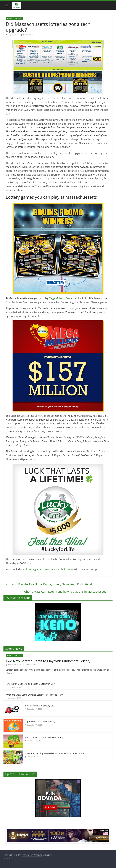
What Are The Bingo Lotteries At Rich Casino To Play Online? (55, 753)
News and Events (14, 19)
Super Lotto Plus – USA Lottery (40, 722)
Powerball (71, 298)
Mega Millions (57, 298)
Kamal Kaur (28, 35)
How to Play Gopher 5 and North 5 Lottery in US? (30, 684)
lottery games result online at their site (49, 569)
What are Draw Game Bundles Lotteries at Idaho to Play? (34, 695)
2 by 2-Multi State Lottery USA (40, 706)
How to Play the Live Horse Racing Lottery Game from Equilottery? (49, 584)
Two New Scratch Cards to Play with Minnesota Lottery (48, 661)
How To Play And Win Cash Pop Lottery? (44, 737)
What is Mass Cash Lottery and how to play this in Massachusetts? (67, 592)
